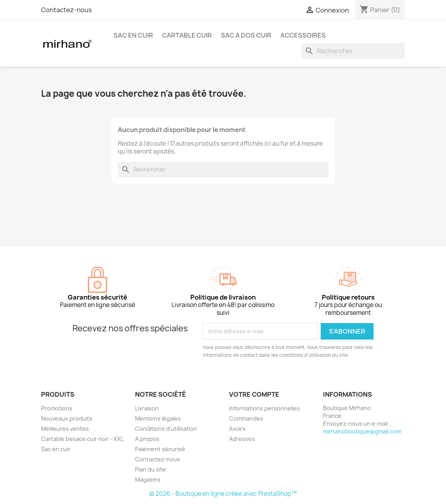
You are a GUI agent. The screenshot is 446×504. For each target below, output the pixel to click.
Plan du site (151, 469)
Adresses (242, 439)
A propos (147, 439)
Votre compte (254, 394)
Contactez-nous (67, 10)
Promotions (57, 408)
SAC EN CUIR (133, 35)
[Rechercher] (353, 51)
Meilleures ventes (65, 429)
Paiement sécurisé (160, 449)
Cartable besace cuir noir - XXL (82, 439)
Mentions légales (158, 418)
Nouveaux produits (67, 418)
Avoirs (237, 429)
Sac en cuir (56, 449)
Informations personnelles (265, 408)
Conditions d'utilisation (166, 429)
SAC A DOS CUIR (246, 35)
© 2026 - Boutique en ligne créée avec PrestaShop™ (223, 494)
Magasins (148, 480)
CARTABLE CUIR (187, 35)
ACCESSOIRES (303, 35)
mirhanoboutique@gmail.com (362, 431)
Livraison (147, 408)
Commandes (246, 418)
